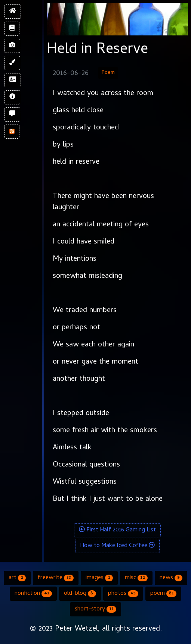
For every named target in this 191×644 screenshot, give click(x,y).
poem (163, 594)
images (99, 578)
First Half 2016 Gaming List (117, 530)
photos (123, 594)
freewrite (56, 578)
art (17, 578)
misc (136, 578)
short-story (95, 609)
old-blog (80, 594)
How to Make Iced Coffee (117, 546)
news (171, 578)
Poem (108, 73)
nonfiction (33, 594)
